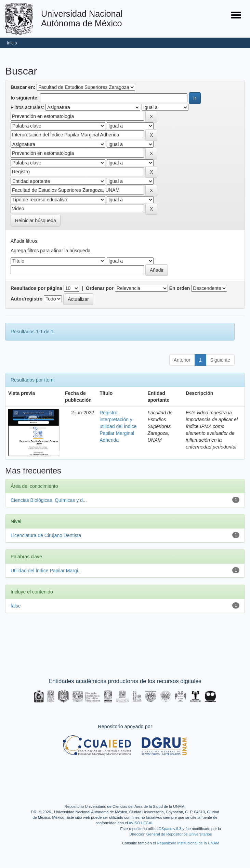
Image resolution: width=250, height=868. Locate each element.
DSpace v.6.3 (170, 829)
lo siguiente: (25, 98)
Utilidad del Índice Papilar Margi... (46, 571)
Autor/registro (27, 299)
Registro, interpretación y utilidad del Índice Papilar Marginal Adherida (118, 426)
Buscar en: (23, 87)
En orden (180, 288)
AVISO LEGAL (141, 823)
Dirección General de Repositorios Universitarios (170, 834)
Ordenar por (100, 288)
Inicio (12, 43)
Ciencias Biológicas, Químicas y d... (49, 500)
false (16, 606)
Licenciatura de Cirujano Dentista (46, 535)
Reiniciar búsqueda (36, 221)
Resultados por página (36, 288)
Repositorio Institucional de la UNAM (188, 843)
